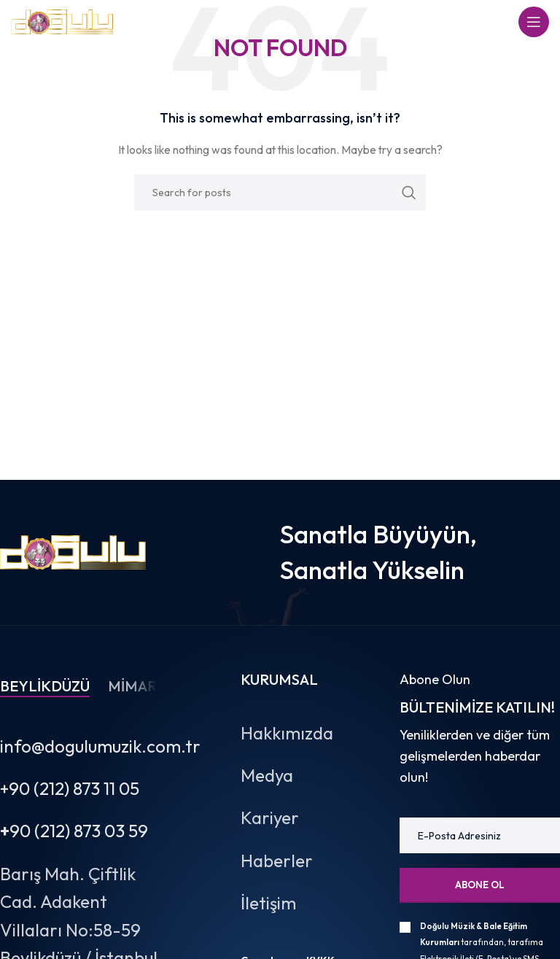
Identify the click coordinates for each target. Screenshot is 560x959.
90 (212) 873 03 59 (74, 831)
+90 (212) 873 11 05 (70, 788)
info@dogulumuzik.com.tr (100, 746)
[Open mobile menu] (534, 22)
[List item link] (302, 733)
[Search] (280, 193)
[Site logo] (62, 20)
